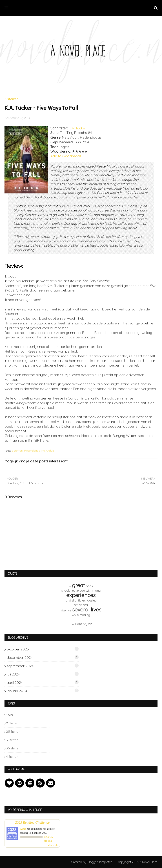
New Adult (48, 451)
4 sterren (12, 757)
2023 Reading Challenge (32, 822)
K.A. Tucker (77, 128)
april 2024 (43, 682)
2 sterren (12, 723)
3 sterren (12, 740)
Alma (23, 829)
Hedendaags (32, 451)
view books (53, 845)
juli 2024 (43, 674)
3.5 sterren (13, 748)
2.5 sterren (13, 732)
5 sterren (17, 451)
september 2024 (43, 666)
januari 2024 (43, 691)
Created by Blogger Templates (92, 862)
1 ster (10, 715)
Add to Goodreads (66, 156)
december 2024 (43, 657)
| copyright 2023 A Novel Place (137, 862)
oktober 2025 (43, 649)
